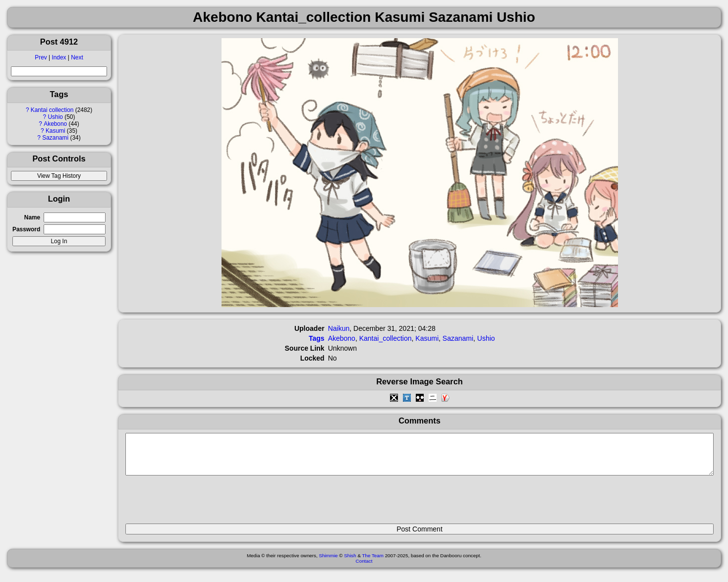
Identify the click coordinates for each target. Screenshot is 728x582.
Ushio (56, 117)
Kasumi (56, 131)
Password (26, 229)
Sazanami (55, 138)
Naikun (339, 328)
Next (77, 57)
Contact (364, 568)
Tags (317, 338)
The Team (373, 563)
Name (32, 217)
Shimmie (328, 563)
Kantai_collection (386, 338)
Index (59, 57)
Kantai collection (52, 110)
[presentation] (201, 504)
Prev (41, 57)
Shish (350, 563)
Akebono (55, 124)
